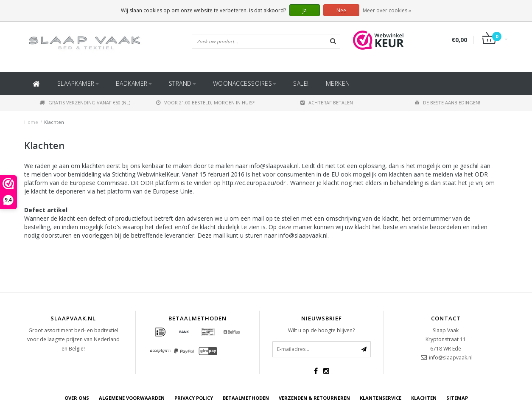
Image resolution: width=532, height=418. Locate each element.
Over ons (77, 398)
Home (31, 122)
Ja (305, 10)
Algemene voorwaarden (132, 398)
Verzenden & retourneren (314, 398)
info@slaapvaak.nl (451, 358)
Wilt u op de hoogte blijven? (321, 330)
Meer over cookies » (387, 10)
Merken (338, 83)
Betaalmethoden (246, 398)
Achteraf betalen (327, 102)
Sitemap (457, 398)
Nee (341, 10)
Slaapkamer (78, 83)
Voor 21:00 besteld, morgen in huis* (206, 102)
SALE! (301, 83)
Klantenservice (381, 398)
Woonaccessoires (245, 83)
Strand (182, 83)
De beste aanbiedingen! (448, 102)
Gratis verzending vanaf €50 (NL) (85, 102)
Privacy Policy (194, 398)
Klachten (54, 122)
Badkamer (134, 83)
